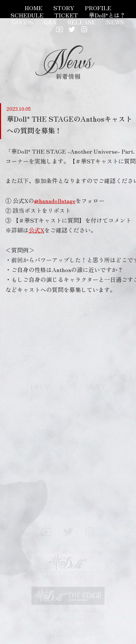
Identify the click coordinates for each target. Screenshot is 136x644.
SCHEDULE (27, 15)
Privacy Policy (68, 636)
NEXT (96, 388)
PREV (40, 388)
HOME (34, 8)
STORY (64, 8)
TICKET (66, 15)
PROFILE (98, 8)
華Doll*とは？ (107, 15)
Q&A (50, 22)
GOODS (22, 22)
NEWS (115, 22)
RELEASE (82, 22)
